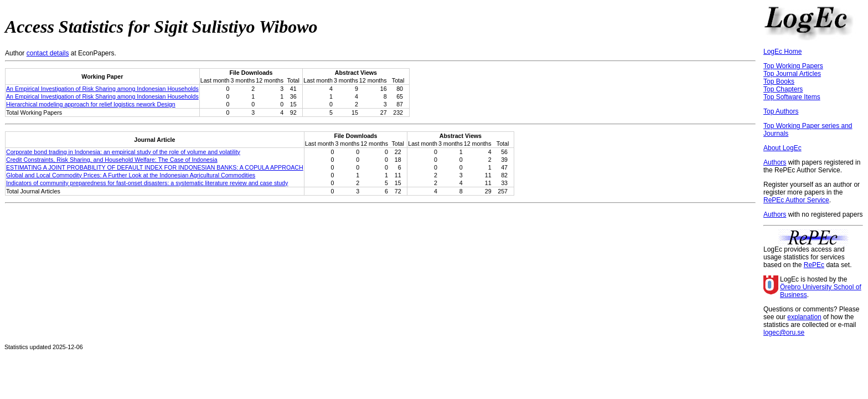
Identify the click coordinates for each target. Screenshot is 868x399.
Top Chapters (783, 89)
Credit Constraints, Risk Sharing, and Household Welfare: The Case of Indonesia (112, 160)
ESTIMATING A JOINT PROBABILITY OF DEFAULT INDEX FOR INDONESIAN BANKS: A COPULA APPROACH (155, 167)
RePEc (814, 265)
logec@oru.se (784, 332)
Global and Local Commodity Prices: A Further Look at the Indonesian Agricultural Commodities (131, 175)
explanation (804, 317)
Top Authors (781, 111)
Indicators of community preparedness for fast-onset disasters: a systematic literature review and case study (147, 183)
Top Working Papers (793, 66)
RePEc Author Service (796, 200)
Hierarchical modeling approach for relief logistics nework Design (91, 104)
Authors (775, 162)
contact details (48, 53)
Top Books (779, 81)
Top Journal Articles (792, 74)
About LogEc (782, 148)
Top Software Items (792, 97)
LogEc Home (782, 52)
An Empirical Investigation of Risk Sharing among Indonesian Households (102, 89)
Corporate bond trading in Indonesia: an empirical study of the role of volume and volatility (123, 152)
